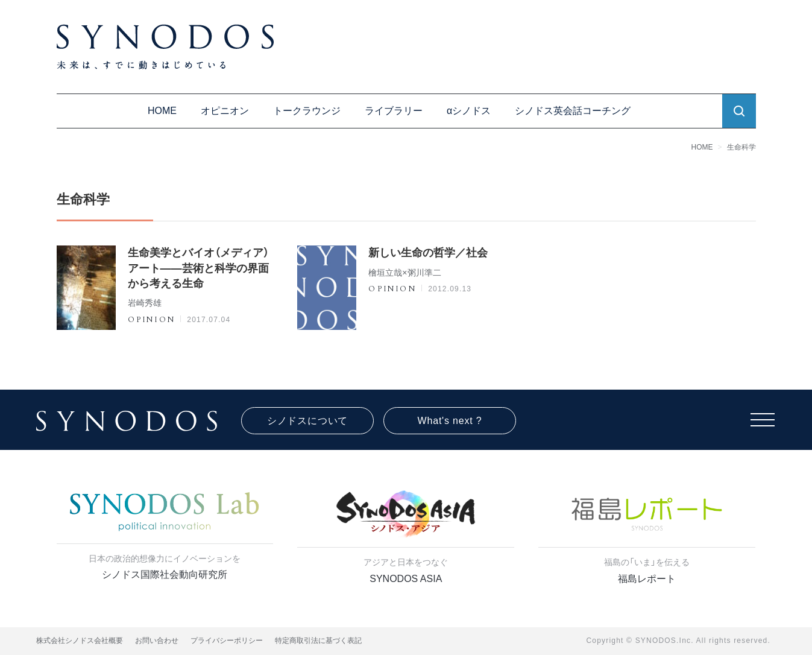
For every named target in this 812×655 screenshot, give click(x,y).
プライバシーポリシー (227, 641)
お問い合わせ (157, 641)
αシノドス (469, 111)
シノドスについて (307, 421)
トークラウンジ (307, 111)
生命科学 (741, 147)
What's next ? (450, 421)
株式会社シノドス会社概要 (80, 641)
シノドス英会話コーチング (573, 111)
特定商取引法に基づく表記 (318, 641)
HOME (162, 111)
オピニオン (225, 111)
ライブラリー (394, 111)
